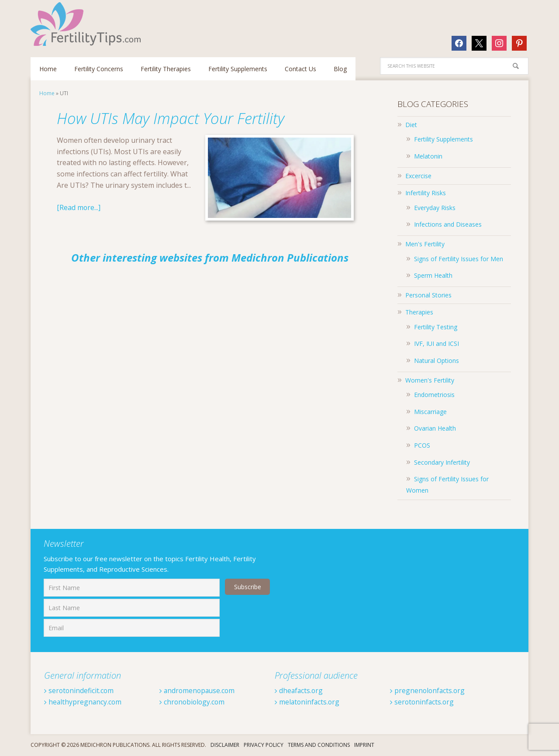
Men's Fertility (425, 244)
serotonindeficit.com (79, 690)
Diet (411, 125)
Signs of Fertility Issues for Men (459, 259)
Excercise (418, 176)
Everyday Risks (435, 208)
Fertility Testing (436, 327)
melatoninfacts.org (308, 702)
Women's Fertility (430, 380)
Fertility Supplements (443, 139)
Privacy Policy (264, 745)
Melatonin (428, 156)
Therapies (419, 312)
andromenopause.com (198, 690)
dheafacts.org (299, 690)
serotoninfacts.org (423, 702)
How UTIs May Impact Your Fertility (176, 118)
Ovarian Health (435, 428)
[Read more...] (79, 207)
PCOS (422, 445)
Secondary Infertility (442, 462)
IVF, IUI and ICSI (437, 343)
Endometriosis (434, 395)
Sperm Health (433, 275)
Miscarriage (430, 412)
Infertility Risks (426, 193)
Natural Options (437, 361)
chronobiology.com (193, 702)
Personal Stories (428, 295)
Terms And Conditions (319, 745)
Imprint (364, 745)
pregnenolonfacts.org (428, 690)
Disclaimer (225, 745)
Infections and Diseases (448, 224)
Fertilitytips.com (87, 24)
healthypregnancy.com (83, 702)
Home (47, 93)
